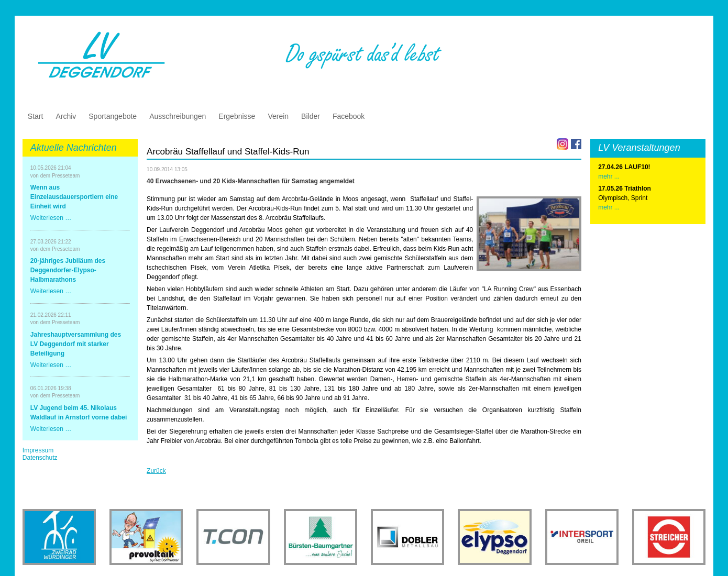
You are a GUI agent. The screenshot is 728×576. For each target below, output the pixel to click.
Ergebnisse (237, 116)
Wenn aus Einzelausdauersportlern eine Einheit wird (74, 197)
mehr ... (609, 207)
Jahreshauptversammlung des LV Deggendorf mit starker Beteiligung (76, 344)
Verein (278, 116)
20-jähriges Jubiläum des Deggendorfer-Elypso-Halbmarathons (68, 270)
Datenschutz (40, 458)
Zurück (156, 471)
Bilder (311, 116)
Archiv (66, 116)
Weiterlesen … (51, 218)
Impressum (38, 450)
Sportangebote (113, 116)
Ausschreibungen (178, 116)
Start (36, 116)
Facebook (349, 116)
